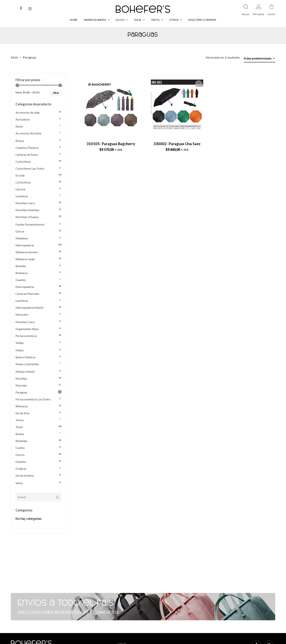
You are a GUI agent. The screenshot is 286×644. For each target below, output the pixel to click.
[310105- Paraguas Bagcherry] (111, 105)
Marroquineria (25, 287)
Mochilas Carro (25, 203)
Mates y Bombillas (27, 364)
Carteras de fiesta (27, 155)
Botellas (21, 266)
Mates (20, 350)
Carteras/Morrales (27, 294)
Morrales (21, 385)
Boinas (20, 434)
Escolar (20, 175)
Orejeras (21, 469)
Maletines (22, 238)
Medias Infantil (25, 372)
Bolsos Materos (26, 357)
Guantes (21, 280)
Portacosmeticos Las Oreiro (33, 399)
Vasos (19, 483)
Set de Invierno (25, 475)
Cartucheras (23, 161)
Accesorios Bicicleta (28, 133)
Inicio (14, 57)
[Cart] (271, 8)
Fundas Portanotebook (30, 224)
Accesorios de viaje (28, 112)
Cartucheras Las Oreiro (30, 168)
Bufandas (21, 441)
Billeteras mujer (25, 259)
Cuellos (20, 448)
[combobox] (259, 59)
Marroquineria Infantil (29, 308)
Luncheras (22, 196)
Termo (20, 420)
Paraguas (21, 392)
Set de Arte (22, 413)
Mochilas (21, 378)
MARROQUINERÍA (127, 641)
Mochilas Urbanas (27, 217)
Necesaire (22, 314)
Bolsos (20, 141)
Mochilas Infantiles (27, 210)
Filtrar (56, 93)
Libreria (20, 189)
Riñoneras (22, 406)
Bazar (19, 126)
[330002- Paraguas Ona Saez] (177, 105)
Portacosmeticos (26, 336)
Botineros (22, 273)
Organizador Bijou (27, 329)
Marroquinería (25, 245)
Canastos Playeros (27, 148)
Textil (19, 427)
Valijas (20, 343)
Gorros (20, 455)
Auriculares (23, 119)
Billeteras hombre (27, 252)
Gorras (20, 231)
